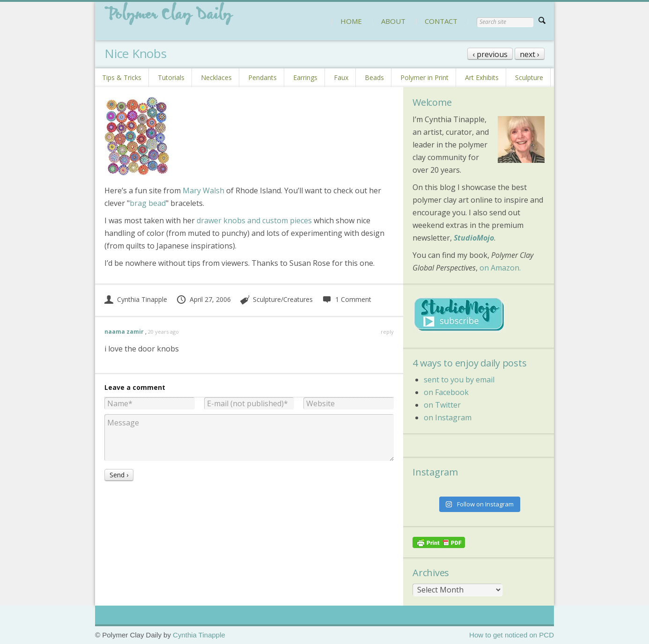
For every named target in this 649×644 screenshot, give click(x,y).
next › (530, 54)
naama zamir (124, 332)
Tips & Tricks (122, 77)
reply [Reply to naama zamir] (387, 332)
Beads (374, 77)
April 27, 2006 (203, 299)
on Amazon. (500, 268)
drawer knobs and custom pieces (254, 220)
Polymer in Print (424, 77)
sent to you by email (459, 380)
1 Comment (347, 299)
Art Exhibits (482, 77)
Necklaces (216, 77)
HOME (351, 21)
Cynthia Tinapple (136, 299)
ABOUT (393, 21)
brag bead (148, 203)
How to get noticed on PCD (512, 635)
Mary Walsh (203, 190)
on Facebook (446, 392)
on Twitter (442, 405)
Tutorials (171, 77)
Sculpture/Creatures (283, 299)
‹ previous (490, 54)
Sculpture (529, 77)
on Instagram (448, 417)
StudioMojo (474, 238)
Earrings (305, 77)
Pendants (262, 77)
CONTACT (441, 21)
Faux (341, 77)
